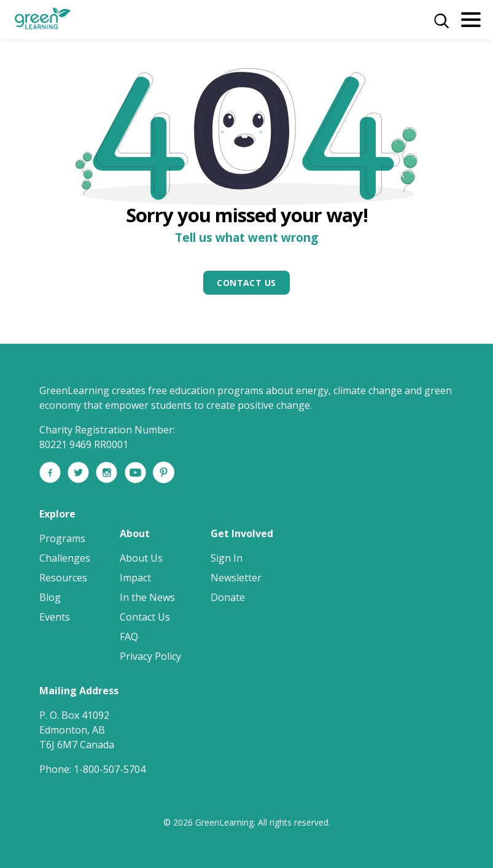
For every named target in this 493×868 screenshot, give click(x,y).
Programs (62, 538)
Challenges (65, 558)
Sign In (227, 558)
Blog (50, 597)
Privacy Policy (150, 656)
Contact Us (246, 283)
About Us (141, 558)
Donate (228, 597)
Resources (63, 578)
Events (55, 617)
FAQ (129, 637)
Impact (135, 578)
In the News (147, 597)
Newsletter (236, 578)
